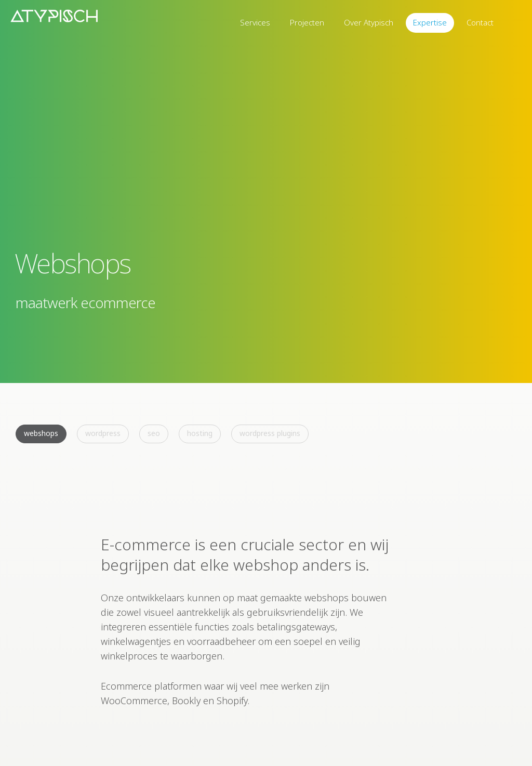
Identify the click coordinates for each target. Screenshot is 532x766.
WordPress (103, 433)
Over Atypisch (369, 22)
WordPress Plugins (270, 433)
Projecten (307, 22)
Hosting (200, 433)
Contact (480, 22)
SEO (154, 433)
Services (255, 22)
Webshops (41, 433)
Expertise (430, 22)
